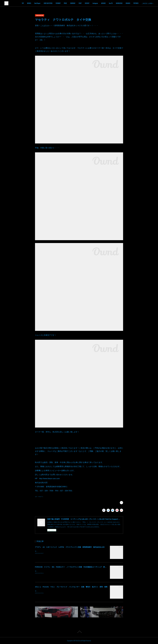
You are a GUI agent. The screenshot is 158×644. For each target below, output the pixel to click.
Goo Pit (118, 3)
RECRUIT (94, 3)
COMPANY (80, 3)
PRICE (72, 3)
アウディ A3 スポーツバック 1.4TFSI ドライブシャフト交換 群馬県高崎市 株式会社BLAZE (70, 547)
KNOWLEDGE (126, 3)
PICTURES (143, 3)
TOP (30, 3)
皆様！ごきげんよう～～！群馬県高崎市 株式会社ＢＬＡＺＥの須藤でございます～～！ (61, 591)
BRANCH (135, 3)
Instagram (102, 3)
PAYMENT (65, 3)
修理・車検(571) (39, 497)
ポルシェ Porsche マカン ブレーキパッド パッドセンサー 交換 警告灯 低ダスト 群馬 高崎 (71, 587)
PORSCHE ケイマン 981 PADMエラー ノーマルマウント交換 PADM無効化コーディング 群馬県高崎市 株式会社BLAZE (80, 567)
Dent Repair (44, 3)
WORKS (36, 3)
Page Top (79, 632)
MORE (150, 3)
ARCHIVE (110, 3)
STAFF (87, 3)
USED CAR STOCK (55, 3)
